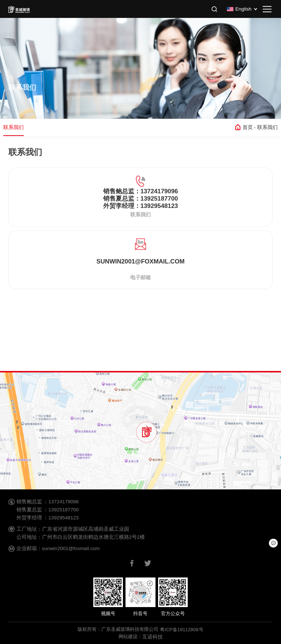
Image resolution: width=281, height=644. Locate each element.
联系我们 (14, 127)
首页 (249, 128)
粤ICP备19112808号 (182, 630)
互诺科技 (153, 637)
